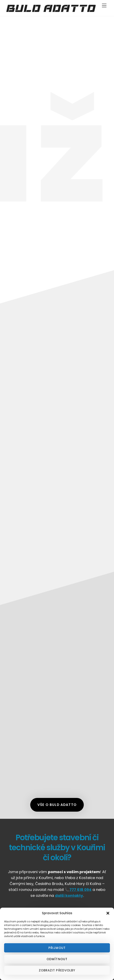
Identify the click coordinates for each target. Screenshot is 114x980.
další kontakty (69, 896)
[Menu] (104, 6)
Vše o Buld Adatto (57, 805)
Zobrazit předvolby (57, 970)
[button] (108, 913)
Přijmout (57, 948)
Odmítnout (57, 959)
